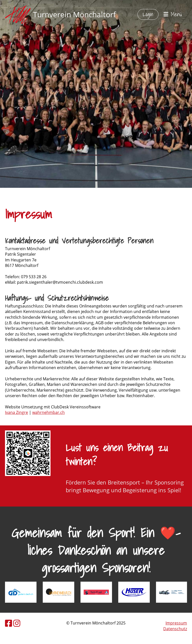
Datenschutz (175, 629)
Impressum (176, 623)
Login (148, 14)
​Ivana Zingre (16, 412)
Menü (173, 14)
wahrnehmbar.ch (48, 412)
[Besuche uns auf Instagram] (17, 623)
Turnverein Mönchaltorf (74, 14)
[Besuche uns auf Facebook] (8, 623)
